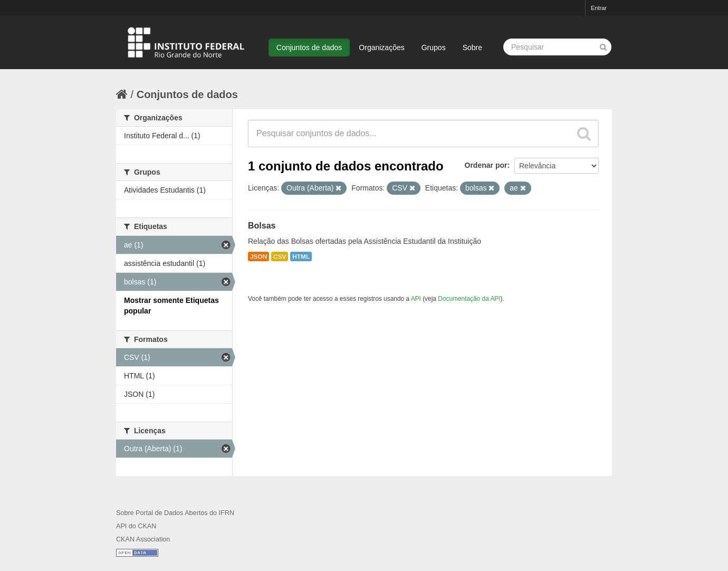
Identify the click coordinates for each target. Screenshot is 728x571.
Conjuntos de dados (309, 47)
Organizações (381, 47)
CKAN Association (143, 539)
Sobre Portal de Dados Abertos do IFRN (175, 513)
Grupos (434, 47)
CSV (280, 256)
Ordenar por (486, 165)
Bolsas (262, 226)
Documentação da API (469, 299)
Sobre (472, 47)
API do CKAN (136, 526)
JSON (258, 256)
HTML (301, 256)
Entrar (599, 8)
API (416, 299)
